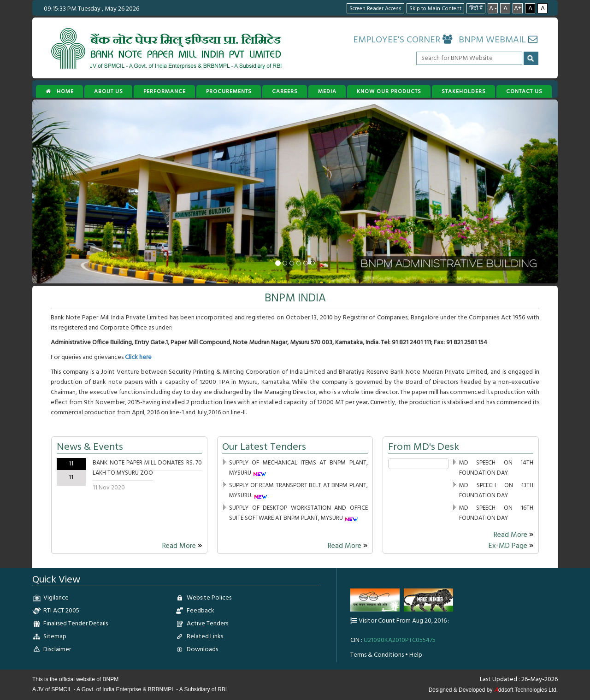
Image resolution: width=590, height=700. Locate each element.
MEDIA (327, 92)
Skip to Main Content (435, 9)
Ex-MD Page (511, 546)
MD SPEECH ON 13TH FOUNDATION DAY (496, 491)
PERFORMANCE (165, 92)
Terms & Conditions (377, 655)
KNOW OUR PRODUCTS (389, 92)
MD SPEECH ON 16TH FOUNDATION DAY (496, 513)
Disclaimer (57, 650)
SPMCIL (62, 689)
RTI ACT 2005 (61, 611)
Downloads (202, 650)
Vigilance (56, 598)
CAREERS (285, 92)
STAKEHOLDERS (464, 92)
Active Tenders (207, 624)
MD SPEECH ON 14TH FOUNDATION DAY (496, 468)
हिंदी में (476, 9)
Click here (138, 357)
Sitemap (55, 637)
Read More (182, 546)
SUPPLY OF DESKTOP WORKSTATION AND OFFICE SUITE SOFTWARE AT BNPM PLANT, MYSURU (298, 513)
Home (60, 92)
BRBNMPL (161, 689)
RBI (222, 689)
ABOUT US (109, 92)
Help (416, 655)
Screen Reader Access (375, 9)
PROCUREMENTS (229, 92)
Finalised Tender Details (76, 624)
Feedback (201, 611)
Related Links (205, 637)
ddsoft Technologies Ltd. (526, 690)
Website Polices (209, 598)
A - (493, 8)
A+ (518, 8)
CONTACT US (524, 92)
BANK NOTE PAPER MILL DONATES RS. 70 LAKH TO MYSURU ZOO (147, 468)
